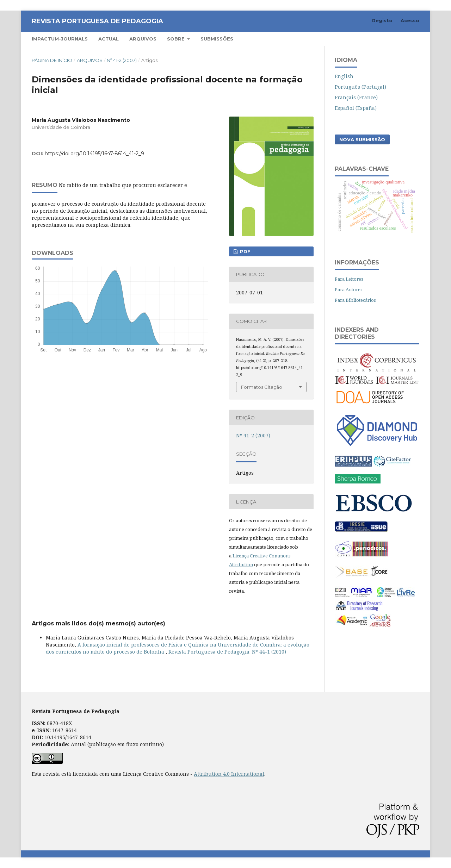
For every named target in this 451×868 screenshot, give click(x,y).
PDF (245, 251)
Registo (382, 20)
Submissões (217, 39)
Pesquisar (399, 39)
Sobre (177, 39)
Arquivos (143, 39)
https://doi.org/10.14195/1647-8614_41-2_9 (94, 154)
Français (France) (356, 97)
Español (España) (356, 108)
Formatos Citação (262, 387)
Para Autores (349, 289)
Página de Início (52, 60)
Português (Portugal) (360, 87)
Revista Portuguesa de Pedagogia (97, 21)
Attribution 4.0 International (229, 774)
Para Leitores (349, 279)
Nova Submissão (362, 139)
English (344, 76)
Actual (109, 39)
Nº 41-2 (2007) (122, 60)
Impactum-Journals (60, 39)
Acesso (410, 20)
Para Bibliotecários (355, 300)
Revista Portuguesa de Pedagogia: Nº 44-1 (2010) (227, 652)
